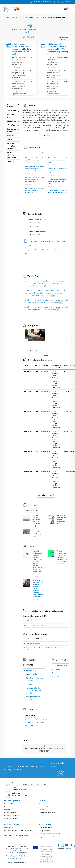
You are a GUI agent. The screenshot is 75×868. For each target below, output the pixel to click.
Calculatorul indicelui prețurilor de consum (19, 835)
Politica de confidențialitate (17, 859)
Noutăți (13, 140)
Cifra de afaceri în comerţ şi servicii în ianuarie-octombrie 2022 (35, 180)
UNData (57, 669)
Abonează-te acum (57, 765)
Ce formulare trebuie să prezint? (50, 834)
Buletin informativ (10, 813)
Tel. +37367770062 (31, 726)
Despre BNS (8, 804)
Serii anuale (36, 226)
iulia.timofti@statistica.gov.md (34, 723)
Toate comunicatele (34, 153)
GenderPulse (9, 828)
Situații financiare (45, 831)
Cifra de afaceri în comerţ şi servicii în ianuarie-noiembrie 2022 (35, 169)
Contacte (13, 162)
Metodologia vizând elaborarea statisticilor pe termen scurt (46, 649)
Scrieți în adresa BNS (11, 819)
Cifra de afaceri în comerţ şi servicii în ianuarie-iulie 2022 (57, 171)
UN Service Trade (60, 665)
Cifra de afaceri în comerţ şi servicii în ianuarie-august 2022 (57, 160)
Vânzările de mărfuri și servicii (37, 626)
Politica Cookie (24, 856)
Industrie (29, 684)
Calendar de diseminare (13, 130)
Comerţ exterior (31, 674)
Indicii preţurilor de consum (33, 698)
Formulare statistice (46, 828)
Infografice (13, 125)
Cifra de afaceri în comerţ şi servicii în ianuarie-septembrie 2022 (35, 190)
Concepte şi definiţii (33, 644)
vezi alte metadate (34, 620)
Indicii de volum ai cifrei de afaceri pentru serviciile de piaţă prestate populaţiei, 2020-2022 (47, 308)
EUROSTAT (58, 677)
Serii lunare (36, 234)
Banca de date (13, 116)
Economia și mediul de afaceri (36, 17)
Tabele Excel (13, 121)
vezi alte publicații (34, 510)
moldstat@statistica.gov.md (21, 789)
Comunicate (13, 111)
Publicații (13, 136)
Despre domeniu (13, 106)
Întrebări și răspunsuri (11, 816)
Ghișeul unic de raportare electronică (51, 837)
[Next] (66, 341)
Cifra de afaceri (35, 350)
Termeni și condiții (12, 856)
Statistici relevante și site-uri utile (13, 155)
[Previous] (26, 341)
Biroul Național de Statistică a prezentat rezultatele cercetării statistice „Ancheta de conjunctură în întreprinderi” (38, 589)
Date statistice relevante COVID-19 (35, 679)
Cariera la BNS (9, 810)
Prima (8, 17)
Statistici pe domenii (18, 17)
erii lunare (37, 222)
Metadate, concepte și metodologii (13, 146)
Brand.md (68, 849)
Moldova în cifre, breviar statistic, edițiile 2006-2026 (62, 520)
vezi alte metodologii (35, 638)
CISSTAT (57, 673)
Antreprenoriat (31, 670)
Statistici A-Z (43, 804)
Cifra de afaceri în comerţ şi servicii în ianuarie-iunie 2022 (57, 182)
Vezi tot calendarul (46, 495)
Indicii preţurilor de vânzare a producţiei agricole (33, 691)
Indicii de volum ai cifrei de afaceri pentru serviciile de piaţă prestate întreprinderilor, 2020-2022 (47, 301)
